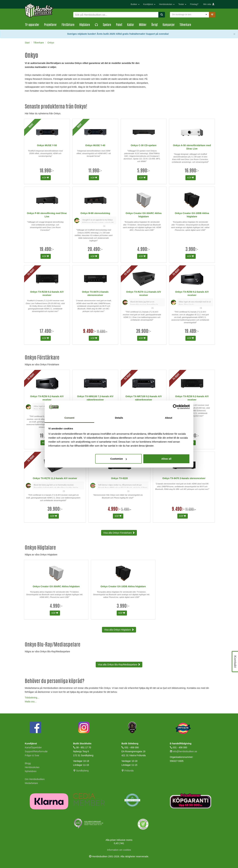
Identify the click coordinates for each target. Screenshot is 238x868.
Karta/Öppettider (33, 747)
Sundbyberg (81, 771)
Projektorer (50, 25)
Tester (182, 4)
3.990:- (192, 250)
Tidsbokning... (32, 698)
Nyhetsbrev (31, 771)
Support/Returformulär (36, 751)
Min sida (209, 4)
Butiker (135, 4)
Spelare (107, 25)
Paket (119, 25)
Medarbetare (31, 783)
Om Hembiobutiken (35, 779)
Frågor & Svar (32, 755)
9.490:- (90, 332)
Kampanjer (169, 25)
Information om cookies (119, 850)
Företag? (194, 4)
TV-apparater (32, 25)
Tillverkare (185, 25)
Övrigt (155, 25)
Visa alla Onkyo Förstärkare (119, 533)
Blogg (28, 763)
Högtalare (85, 25)
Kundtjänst (149, 4)
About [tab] (169, 418)
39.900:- (144, 332)
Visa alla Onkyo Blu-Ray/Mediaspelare (119, 665)
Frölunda (128, 771)
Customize (119, 459)
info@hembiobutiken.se (183, 751)
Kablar (131, 25)
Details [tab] (119, 418)
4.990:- (144, 250)
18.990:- (47, 171)
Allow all (166, 459)
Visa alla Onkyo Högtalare (119, 630)
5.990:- (144, 171)
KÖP (46, 178)
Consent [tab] (69, 418)
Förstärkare (68, 25)
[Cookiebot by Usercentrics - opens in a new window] (175, 407)
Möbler (143, 25)
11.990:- (95, 171)
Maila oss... (31, 702)
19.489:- (192, 332)
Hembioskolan (167, 4)
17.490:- (47, 332)
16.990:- (192, 171)
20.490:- (95, 250)
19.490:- (47, 250)
